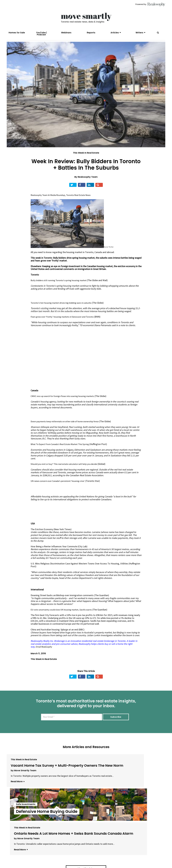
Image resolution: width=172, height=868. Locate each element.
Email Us (61, 853)
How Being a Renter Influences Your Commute (54, 552)
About (49, 853)
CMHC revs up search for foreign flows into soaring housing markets (65, 401)
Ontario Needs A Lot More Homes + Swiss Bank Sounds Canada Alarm (138, 778)
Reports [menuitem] (91, 33)
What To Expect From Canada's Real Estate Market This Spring (62, 449)
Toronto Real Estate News (82, 200)
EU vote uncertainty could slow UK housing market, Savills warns (63, 615)
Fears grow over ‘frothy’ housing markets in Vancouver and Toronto (65, 322)
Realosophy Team (88, 182)
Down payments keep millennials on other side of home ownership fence (67, 427)
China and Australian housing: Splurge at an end (54, 635)
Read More (18, 807)
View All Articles (86, 825)
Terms (73, 853)
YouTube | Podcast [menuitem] (41, 34)
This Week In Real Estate (86, 158)
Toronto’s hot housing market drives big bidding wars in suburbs (63, 308)
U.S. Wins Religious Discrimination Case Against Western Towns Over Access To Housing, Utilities (79, 569)
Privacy (83, 853)
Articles (115, 33)
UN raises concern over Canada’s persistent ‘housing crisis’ (60, 486)
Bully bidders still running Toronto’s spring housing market (60, 286)
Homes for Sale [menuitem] (17, 33)
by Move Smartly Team (24, 791)
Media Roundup (59, 200)
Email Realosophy (45, 652)
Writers (139, 33)
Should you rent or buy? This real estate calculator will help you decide (66, 469)
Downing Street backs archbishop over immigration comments (62, 601)
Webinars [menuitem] (66, 33)
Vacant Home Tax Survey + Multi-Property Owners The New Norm (32, 778)
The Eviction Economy (42, 534)
